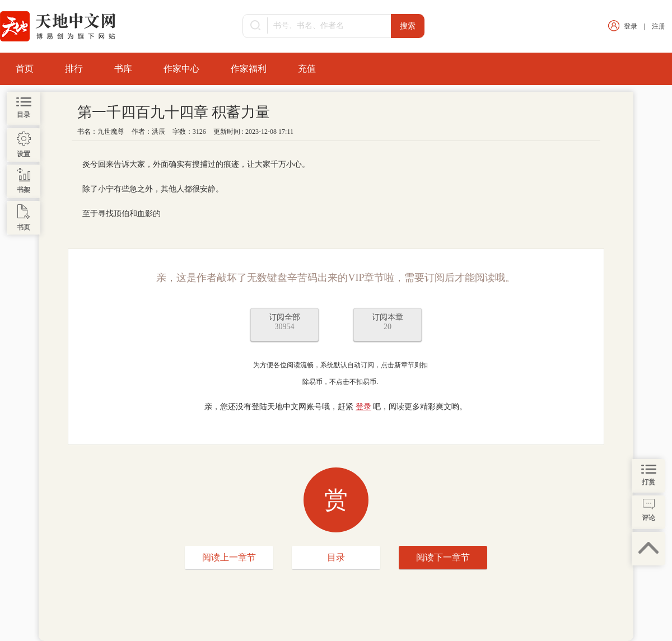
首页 (25, 69)
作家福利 (249, 69)
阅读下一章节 (443, 557)
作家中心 (181, 69)
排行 (74, 69)
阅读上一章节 (229, 557)
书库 (123, 69)
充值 (307, 69)
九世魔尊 (111, 132)
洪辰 (158, 132)
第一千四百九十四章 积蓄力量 (174, 112)
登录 (631, 26)
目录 (336, 557)
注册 (659, 26)
